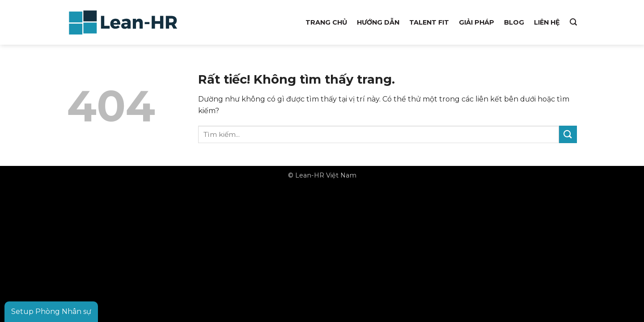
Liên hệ (547, 22)
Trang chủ (326, 22)
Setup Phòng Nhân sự (51, 311)
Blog (514, 22)
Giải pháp (477, 22)
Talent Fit (429, 22)
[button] (573, 22)
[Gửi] (568, 134)
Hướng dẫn (378, 22)
